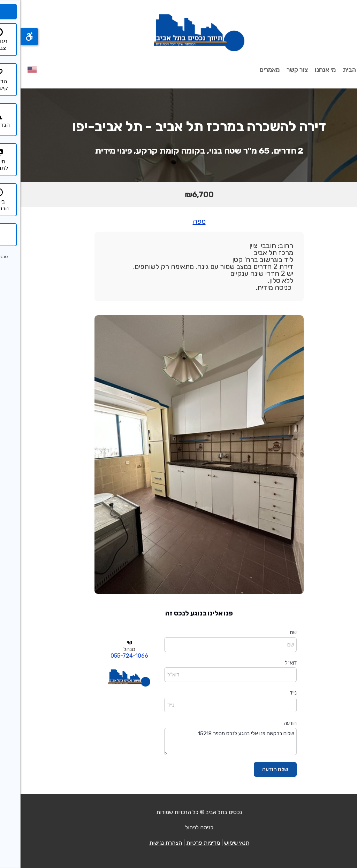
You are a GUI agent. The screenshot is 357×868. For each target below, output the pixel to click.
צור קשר (277, 70)
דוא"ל (270, 663)
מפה (179, 221)
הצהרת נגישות (145, 843)
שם (273, 633)
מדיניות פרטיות (183, 843)
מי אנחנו (305, 70)
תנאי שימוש (216, 843)
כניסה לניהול (179, 827)
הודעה (270, 723)
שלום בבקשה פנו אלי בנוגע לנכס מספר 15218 (210, 742)
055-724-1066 (109, 656)
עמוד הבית (336, 70)
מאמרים (249, 70)
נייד (273, 693)
